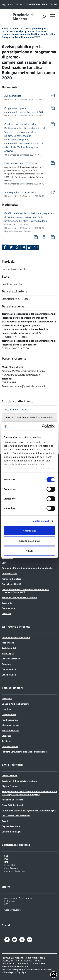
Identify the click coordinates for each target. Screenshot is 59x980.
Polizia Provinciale (10, 730)
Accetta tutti (30, 531)
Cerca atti (6, 613)
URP (38, 4)
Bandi (16, 28)
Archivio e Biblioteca (11, 579)
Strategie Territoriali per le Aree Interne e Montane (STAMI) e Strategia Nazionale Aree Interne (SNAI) (29, 793)
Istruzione (7, 709)
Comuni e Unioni (10, 775)
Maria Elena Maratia (13, 367)
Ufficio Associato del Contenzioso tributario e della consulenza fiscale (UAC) (26, 591)
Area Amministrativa (16, 410)
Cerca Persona (11, 868)
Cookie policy (17, 969)
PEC (6, 859)
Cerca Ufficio (10, 865)
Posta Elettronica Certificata (15, 966)
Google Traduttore (12, 910)
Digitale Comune (10, 786)
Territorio (6, 741)
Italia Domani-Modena (12, 800)
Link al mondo (11, 901)
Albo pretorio (8, 643)
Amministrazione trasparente (16, 637)
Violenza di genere (10, 725)
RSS (6, 904)
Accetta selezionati (29, 541)
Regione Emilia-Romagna (14, 4)
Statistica (6, 736)
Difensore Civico (10, 573)
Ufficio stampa (9, 675)
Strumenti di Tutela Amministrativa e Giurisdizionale (27, 568)
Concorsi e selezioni (11, 659)
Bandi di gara (8, 653)
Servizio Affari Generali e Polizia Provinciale (29, 417)
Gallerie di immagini (11, 832)
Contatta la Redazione (14, 871)
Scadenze (6, 664)
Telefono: (7, 379)
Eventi (5, 821)
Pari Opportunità (10, 720)
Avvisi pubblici (9, 648)
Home (5, 28)
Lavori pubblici (9, 714)
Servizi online (49, 4)
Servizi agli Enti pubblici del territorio (20, 597)
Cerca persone (9, 608)
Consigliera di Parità (11, 584)
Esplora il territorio (11, 826)
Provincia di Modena (23, 17)
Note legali (9, 972)
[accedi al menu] (52, 16)
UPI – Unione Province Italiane (16, 816)
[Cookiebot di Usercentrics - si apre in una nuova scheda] (42, 426)
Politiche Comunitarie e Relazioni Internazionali (24, 752)
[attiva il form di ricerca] (44, 17)
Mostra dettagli (41, 521)
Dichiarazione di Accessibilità (39, 969)
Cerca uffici (7, 603)
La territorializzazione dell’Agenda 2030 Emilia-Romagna (29, 810)
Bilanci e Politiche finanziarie (16, 704)
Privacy (5, 969)
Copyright (21, 972)
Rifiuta (30, 551)
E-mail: (6, 386)
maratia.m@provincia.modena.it (28, 386)
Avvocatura (7, 698)
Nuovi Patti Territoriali (12, 805)
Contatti (30, 4)
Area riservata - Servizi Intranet (19, 898)
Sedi (6, 856)
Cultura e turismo (10, 746)
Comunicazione (9, 669)
